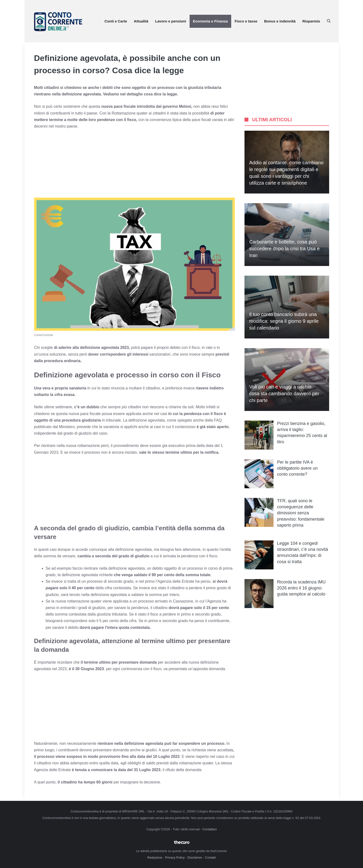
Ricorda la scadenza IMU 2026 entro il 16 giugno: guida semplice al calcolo (301, 588)
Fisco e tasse (246, 21)
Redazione (155, 857)
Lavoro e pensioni (170, 21)
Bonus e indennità (280, 21)
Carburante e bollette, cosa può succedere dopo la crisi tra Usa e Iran (285, 249)
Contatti (210, 857)
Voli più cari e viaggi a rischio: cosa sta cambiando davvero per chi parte (284, 394)
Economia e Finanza (210, 21)
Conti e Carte (116, 21)
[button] (329, 21)
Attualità (141, 21)
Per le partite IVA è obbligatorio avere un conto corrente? (297, 468)
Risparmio (311, 21)
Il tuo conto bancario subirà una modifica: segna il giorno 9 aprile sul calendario (284, 321)
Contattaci (210, 829)
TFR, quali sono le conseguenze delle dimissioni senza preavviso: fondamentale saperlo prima (301, 513)
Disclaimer (195, 857)
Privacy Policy (175, 857)
